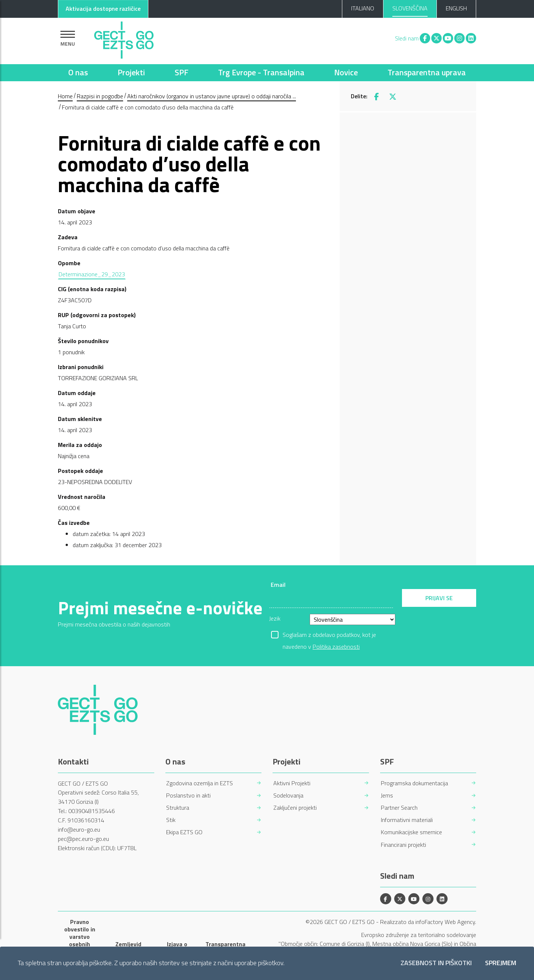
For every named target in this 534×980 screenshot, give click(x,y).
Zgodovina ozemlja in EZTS (200, 783)
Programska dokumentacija (414, 783)
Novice (346, 72)
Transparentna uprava (427, 72)
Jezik (275, 618)
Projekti (131, 72)
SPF (182, 72)
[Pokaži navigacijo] (68, 38)
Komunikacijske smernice (411, 832)
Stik (171, 820)
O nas (78, 72)
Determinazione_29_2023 (92, 274)
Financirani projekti (403, 845)
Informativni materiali (407, 820)
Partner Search (399, 808)
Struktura (178, 808)
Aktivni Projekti (292, 783)
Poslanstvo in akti (188, 795)
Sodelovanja (288, 795)
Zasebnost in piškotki (436, 963)
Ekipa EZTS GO (184, 832)
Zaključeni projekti (295, 808)
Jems (387, 795)
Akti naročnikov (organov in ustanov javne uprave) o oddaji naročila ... (212, 96)
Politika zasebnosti (336, 647)
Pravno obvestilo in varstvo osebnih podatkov (80, 937)
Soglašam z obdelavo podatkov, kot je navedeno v (329, 635)
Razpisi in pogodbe (100, 96)
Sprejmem (501, 963)
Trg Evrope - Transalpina (261, 72)
